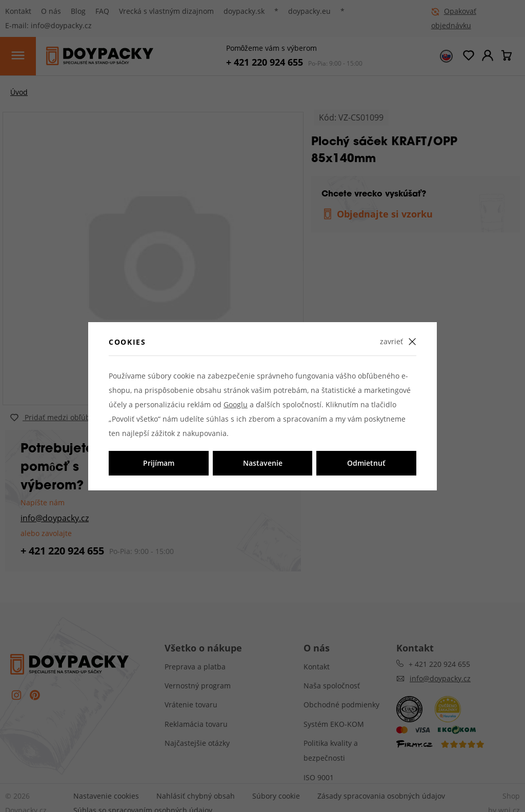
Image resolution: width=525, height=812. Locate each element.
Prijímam (159, 463)
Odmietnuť (366, 463)
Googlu (236, 404)
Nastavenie (263, 463)
